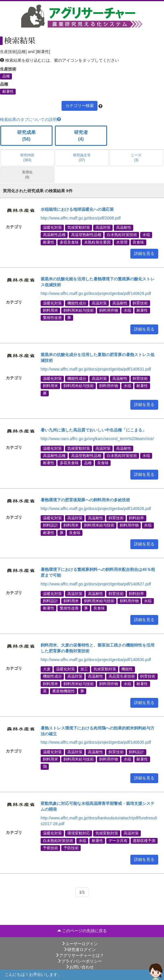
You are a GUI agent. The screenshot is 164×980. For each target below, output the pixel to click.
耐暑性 (8, 91)
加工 (84, 669)
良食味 (138, 242)
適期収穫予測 (144, 841)
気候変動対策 (79, 228)
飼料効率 (136, 518)
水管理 (122, 242)
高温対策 (103, 228)
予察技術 (51, 848)
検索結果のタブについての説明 (30, 119)
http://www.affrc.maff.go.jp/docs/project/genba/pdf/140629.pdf (96, 293)
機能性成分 (77, 303)
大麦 (47, 669)
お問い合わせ (80, 967)
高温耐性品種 (54, 235)
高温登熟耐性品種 (86, 235)
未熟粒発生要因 (97, 242)
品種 (6, 76)
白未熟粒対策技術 (122, 235)
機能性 (127, 669)
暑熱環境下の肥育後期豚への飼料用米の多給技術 (85, 500)
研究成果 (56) (26, 136)
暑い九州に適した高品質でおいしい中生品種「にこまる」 (93, 430)
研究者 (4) (81, 136)
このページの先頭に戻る (82, 931)
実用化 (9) (27, 175)
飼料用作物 (109, 310)
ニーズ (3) (136, 158)
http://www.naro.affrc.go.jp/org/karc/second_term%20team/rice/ (97, 439)
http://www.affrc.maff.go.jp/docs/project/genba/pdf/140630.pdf (96, 660)
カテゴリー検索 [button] (80, 106)
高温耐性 (124, 228)
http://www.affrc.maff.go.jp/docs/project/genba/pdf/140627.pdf (96, 584)
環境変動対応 (79, 833)
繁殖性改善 (52, 318)
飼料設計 (51, 525)
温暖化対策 (52, 228)
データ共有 (118, 841)
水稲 (146, 235)
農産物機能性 (64, 691)
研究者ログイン (80, 950)
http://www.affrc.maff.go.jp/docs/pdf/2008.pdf (81, 218)
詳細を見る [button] (144, 253)
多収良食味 (69, 242)
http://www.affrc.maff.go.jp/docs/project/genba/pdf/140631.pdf (96, 369)
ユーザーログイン (80, 944)
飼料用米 (51, 310)
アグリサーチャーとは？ (80, 955)
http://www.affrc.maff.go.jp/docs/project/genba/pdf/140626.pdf (96, 509)
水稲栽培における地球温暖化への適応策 (77, 209)
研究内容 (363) (27, 158)
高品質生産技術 (122, 676)
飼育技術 (140, 303)
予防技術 (71, 848)
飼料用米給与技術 (79, 310)
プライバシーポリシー (80, 961)
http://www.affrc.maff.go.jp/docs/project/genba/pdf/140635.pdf (96, 742)
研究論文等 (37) (82, 158)
